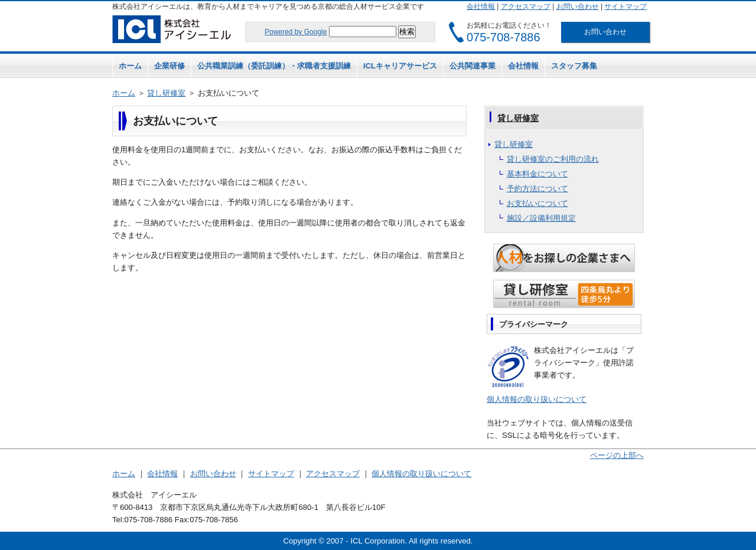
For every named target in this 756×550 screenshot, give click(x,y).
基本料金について (537, 174)
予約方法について (537, 189)
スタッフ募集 (574, 66)
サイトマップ (625, 6)
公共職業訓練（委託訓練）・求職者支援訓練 (274, 66)
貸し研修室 (166, 93)
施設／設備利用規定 (541, 218)
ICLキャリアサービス (400, 66)
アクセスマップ (526, 6)
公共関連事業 (472, 66)
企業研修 (170, 66)
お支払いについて (537, 203)
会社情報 (481, 6)
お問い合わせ (578, 6)
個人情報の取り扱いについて (537, 399)
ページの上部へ (617, 455)
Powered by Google (296, 32)
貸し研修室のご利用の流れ (553, 159)
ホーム (130, 66)
